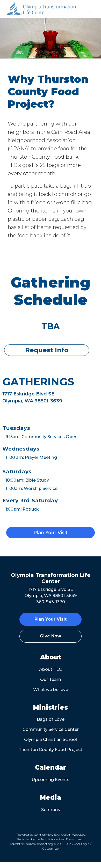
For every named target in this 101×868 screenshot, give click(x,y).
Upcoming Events (51, 780)
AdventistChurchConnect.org (31, 844)
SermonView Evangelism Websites (60, 834)
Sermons (51, 810)
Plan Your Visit (51, 533)
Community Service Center (51, 729)
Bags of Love (51, 719)
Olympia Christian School (51, 740)
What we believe (51, 690)
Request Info (47, 350)
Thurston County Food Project (51, 750)
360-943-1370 (51, 602)
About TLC (51, 669)
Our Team (51, 679)
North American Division (59, 839)
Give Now (51, 636)
